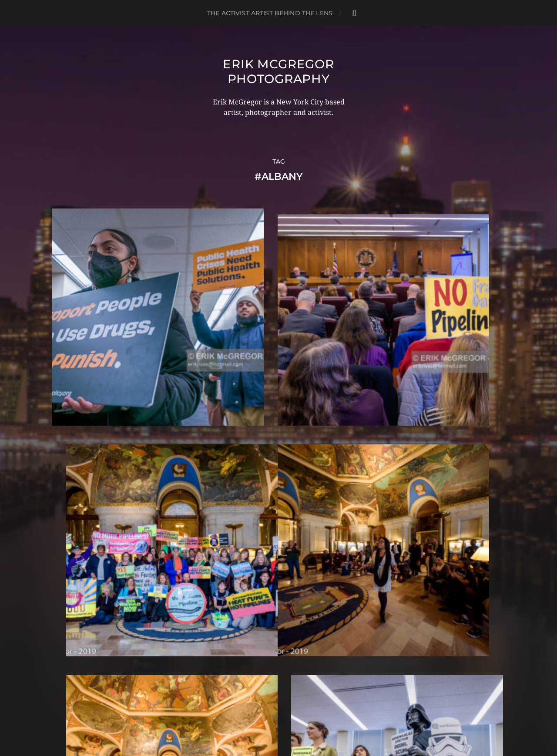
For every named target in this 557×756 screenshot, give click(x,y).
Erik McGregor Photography (278, 71)
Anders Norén (295, 718)
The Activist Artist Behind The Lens (270, 13)
